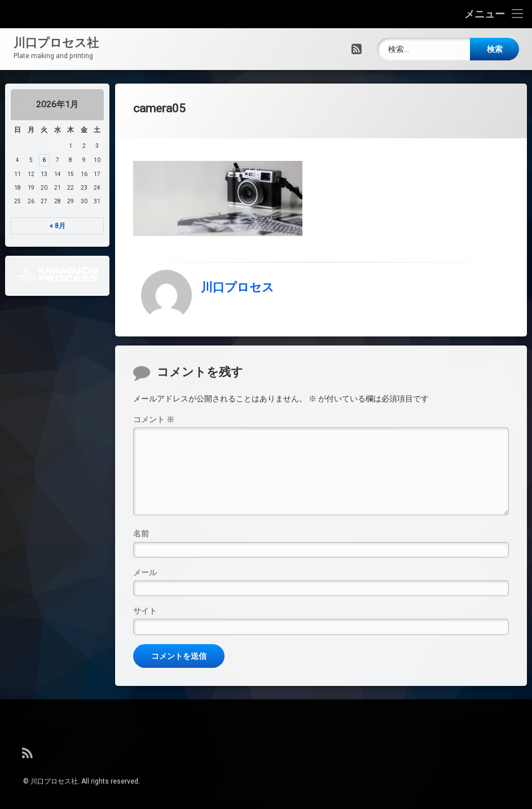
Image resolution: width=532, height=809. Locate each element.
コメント (154, 435)
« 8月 (52, 226)
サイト (145, 627)
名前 (141, 549)
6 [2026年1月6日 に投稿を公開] (39, 160)
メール (145, 588)
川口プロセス (238, 276)
